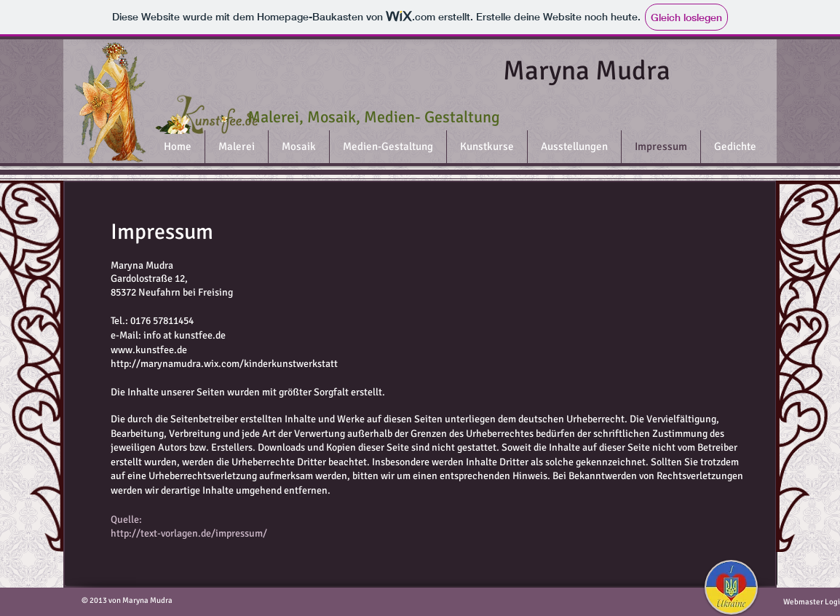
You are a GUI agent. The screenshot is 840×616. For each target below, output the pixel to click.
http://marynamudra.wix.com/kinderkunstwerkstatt (224, 364)
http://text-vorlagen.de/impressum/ (189, 533)
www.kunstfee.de (149, 350)
